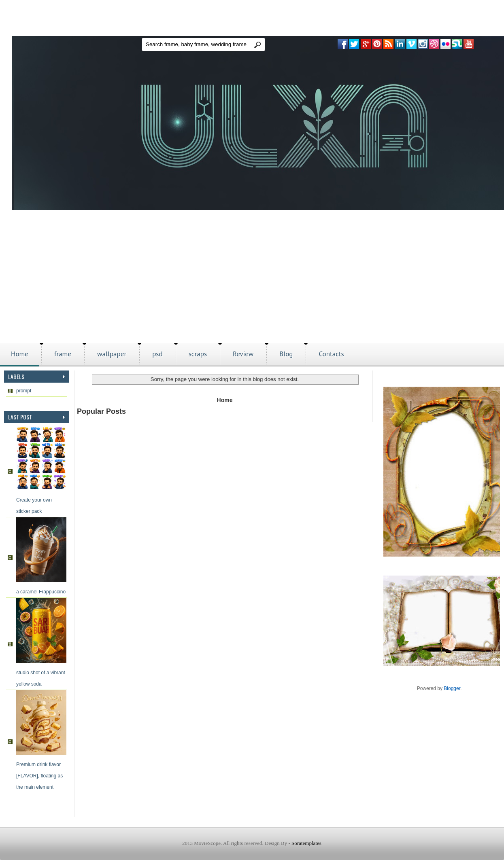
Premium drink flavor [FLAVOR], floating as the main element (39, 776)
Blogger (452, 688)
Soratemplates (306, 843)
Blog (286, 354)
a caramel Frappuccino (41, 592)
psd (157, 354)
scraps (198, 354)
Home (20, 354)
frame (63, 354)
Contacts (331, 354)
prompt (24, 391)
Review (243, 354)
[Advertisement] (252, 282)
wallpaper (112, 354)
